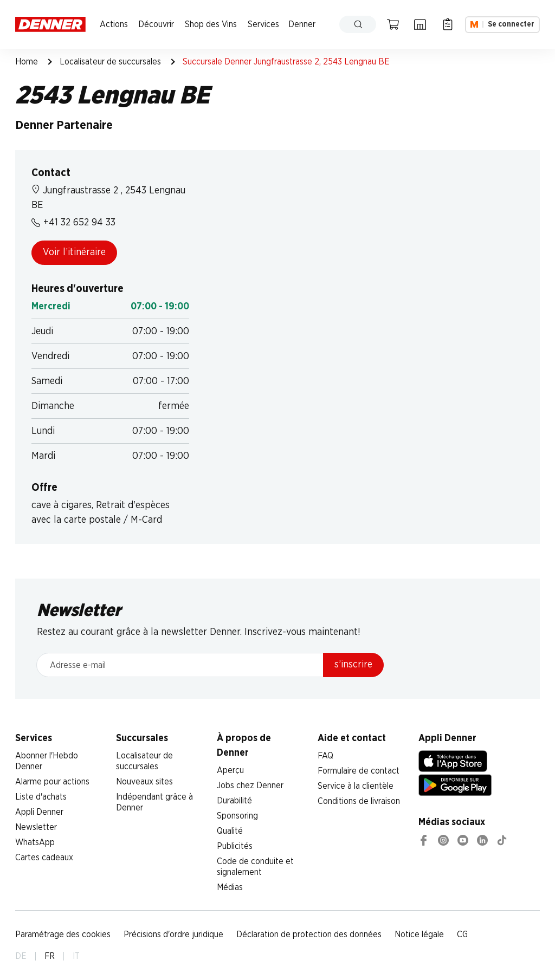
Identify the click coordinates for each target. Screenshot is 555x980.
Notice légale (419, 934)
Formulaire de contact (359, 771)
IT (76, 956)
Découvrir (156, 24)
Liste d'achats (41, 797)
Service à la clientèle (356, 786)
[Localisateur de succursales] (420, 24)
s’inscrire (353, 665)
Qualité (230, 831)
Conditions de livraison (359, 801)
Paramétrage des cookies (63, 934)
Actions (114, 24)
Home (27, 62)
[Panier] (393, 24)
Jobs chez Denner (250, 786)
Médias (230, 887)
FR (50, 956)
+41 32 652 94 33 (73, 223)
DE (21, 956)
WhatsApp (35, 842)
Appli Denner (39, 812)
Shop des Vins (211, 24)
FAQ (325, 756)
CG (462, 934)
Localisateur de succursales (110, 62)
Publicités (235, 846)
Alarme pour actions (52, 782)
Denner (302, 24)
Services (263, 24)
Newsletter (36, 827)
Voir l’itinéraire (74, 252)
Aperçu (230, 770)
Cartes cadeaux (44, 858)
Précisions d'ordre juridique (173, 934)
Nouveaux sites (144, 782)
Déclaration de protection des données (309, 934)
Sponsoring (237, 816)
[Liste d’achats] (448, 24)
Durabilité (234, 801)
